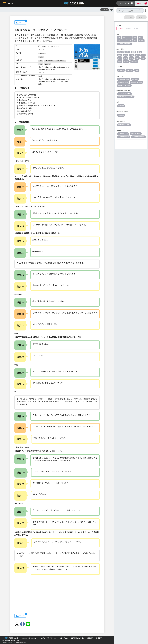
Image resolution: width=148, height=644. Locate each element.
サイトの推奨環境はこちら (11, 641)
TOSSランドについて (29, 638)
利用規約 (90, 638)
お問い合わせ (64, 638)
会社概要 (99, 638)
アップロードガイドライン (48, 638)
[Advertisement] (57, 593)
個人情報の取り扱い (78, 638)
